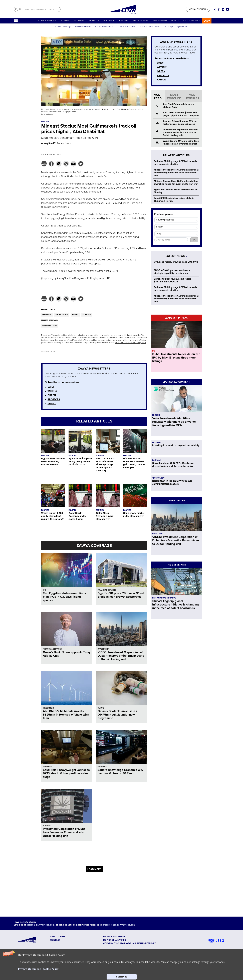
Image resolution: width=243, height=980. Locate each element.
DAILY (51, 387)
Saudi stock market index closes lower (134, 515)
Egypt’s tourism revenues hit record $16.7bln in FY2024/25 (173, 280)
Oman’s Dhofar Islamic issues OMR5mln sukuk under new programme (117, 715)
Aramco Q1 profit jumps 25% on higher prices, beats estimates (180, 123)
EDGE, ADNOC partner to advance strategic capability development (172, 272)
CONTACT (55, 940)
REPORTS (124, 20)
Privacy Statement (29, 969)
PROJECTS (94, 20)
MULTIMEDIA (109, 20)
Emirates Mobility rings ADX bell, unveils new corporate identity (175, 163)
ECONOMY (80, 20)
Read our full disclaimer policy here (130, 343)
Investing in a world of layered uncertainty (176, 445)
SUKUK (101, 708)
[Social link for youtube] (227, 9)
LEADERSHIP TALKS (176, 318)
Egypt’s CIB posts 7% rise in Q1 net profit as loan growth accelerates (121, 595)
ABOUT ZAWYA (58, 937)
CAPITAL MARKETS (47, 20)
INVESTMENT (103, 649)
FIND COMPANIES (191, 20)
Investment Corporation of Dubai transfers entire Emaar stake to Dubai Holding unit (65, 832)
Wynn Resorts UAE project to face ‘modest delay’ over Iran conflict (181, 142)
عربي (207, 20)
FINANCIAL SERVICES (107, 590)
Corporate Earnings (104, 27)
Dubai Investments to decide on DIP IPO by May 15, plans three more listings (176, 358)
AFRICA (52, 403)
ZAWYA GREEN (160, 20)
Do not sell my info (115, 940)
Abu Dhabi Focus (83, 27)
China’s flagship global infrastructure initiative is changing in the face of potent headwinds (175, 604)
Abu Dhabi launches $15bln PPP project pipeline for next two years (181, 114)
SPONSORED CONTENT (176, 382)
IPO (44, 590)
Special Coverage (63, 27)
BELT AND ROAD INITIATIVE (164, 598)
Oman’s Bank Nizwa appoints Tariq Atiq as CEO (66, 654)
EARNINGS (47, 767)
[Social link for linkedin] (223, 9)
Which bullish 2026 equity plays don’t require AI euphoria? (52, 516)
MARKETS (47, 315)
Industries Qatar (50, 326)
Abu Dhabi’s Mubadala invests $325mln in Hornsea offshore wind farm (66, 715)
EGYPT (75, 315)
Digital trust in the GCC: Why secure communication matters (172, 482)
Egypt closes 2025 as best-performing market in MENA (53, 461)
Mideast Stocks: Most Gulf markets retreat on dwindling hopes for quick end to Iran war (176, 173)
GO (194, 240)
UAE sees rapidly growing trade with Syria (176, 262)
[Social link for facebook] (219, 9)
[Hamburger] (16, 21)
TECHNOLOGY (158, 478)
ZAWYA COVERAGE (94, 546)
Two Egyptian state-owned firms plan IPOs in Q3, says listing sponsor (64, 597)
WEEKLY (52, 391)
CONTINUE (122, 977)
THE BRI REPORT (176, 565)
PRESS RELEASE (141, 20)
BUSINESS (66, 20)
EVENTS (175, 20)
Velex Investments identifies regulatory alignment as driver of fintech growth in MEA (174, 422)
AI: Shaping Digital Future (176, 27)
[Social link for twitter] (215, 9)
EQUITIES (87, 315)
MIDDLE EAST (62, 315)
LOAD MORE (94, 869)
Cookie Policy (51, 969)
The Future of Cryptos (150, 27)
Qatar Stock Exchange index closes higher (77, 516)
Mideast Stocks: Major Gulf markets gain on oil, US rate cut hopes (134, 463)
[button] (121, 965)
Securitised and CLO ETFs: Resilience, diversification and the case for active (173, 465)
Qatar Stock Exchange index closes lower (105, 516)
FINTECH (156, 415)
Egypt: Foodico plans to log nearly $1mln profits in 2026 (80, 461)
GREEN (52, 395)
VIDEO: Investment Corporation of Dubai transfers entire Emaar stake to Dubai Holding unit (121, 656)
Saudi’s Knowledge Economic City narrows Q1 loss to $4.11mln (120, 772)
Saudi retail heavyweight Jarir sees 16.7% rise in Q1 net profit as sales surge (66, 773)
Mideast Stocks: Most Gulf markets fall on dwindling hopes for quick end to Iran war (176, 183)
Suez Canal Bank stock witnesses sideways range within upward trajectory (105, 464)
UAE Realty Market (127, 27)
